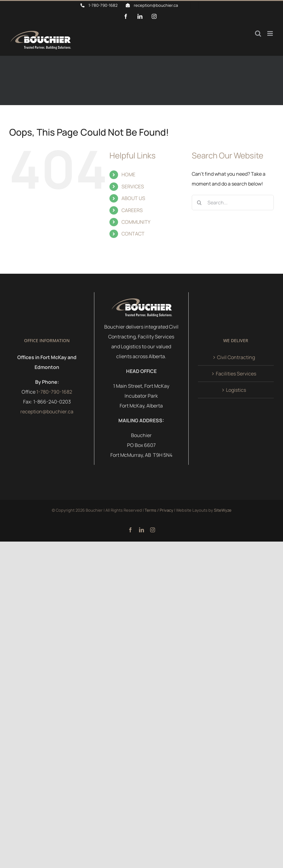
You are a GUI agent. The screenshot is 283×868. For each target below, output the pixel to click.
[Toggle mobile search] (258, 33)
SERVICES (133, 186)
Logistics (236, 390)
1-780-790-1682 (54, 392)
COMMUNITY (136, 222)
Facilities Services (236, 374)
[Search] (199, 203)
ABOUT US (133, 198)
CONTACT (133, 234)
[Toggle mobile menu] (271, 33)
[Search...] (233, 203)
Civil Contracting (236, 357)
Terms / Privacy (159, 510)
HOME (128, 174)
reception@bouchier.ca (47, 411)
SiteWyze (223, 510)
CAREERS (132, 210)
